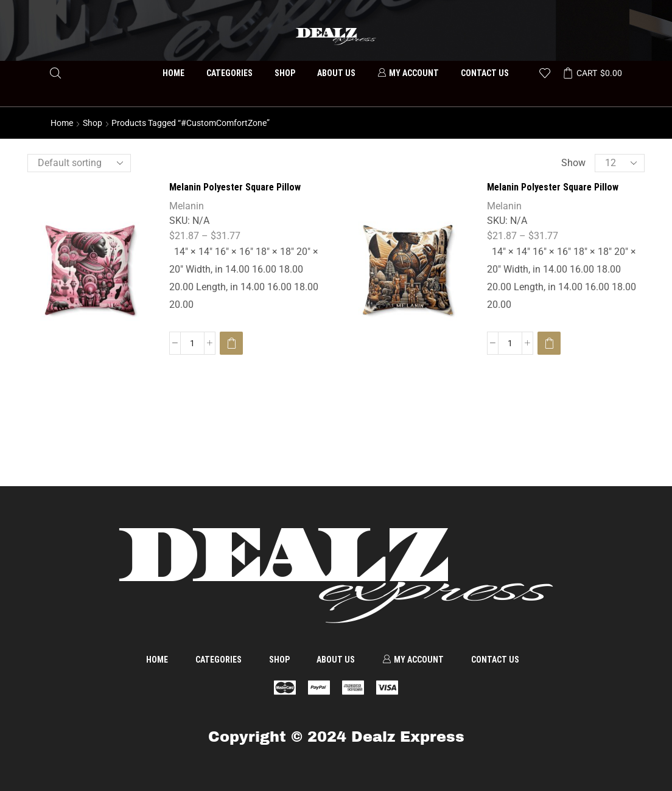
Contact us (485, 73)
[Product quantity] (192, 343)
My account (408, 73)
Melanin (187, 206)
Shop (285, 73)
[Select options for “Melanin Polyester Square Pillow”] (231, 343)
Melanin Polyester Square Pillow (235, 187)
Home (173, 73)
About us (336, 73)
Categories (229, 73)
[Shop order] (79, 163)
